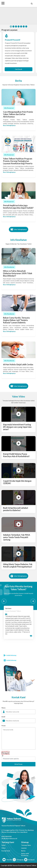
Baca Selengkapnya (9, 125)
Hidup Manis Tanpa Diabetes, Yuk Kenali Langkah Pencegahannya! (18, 565)
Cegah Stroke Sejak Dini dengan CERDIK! (17, 482)
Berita (23, 851)
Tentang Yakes (26, 845)
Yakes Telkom (13, 3)
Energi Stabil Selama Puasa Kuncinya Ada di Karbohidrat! (16, 455)
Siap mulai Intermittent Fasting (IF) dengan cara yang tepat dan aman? (17, 427)
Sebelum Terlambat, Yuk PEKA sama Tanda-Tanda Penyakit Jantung (17, 537)
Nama (4, 708)
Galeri (4, 845)
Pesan (4, 726)
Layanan (24, 848)
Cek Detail (18, 69)
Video (3, 848)
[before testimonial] (4, 601)
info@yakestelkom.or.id (9, 838)
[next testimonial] (33, 601)
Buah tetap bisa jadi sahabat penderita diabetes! (16, 509)
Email (3, 717)
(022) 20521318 (6, 836)
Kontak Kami (6, 851)
